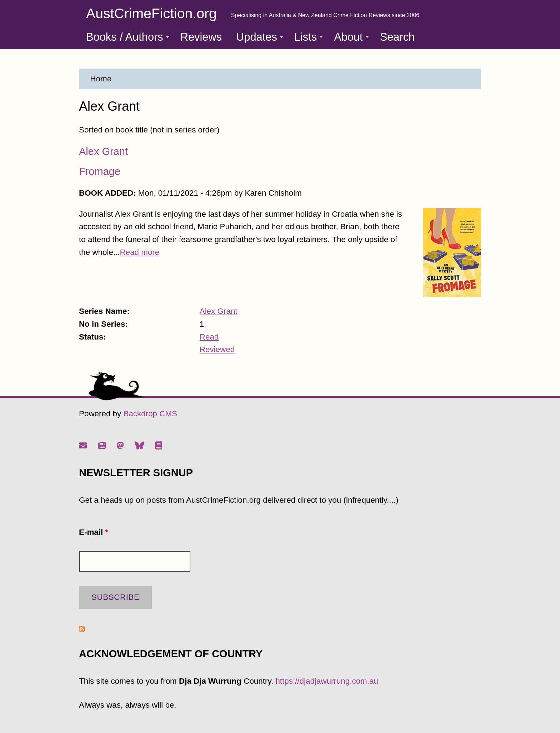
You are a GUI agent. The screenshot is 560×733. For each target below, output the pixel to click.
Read (209, 337)
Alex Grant (103, 151)
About (351, 37)
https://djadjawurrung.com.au (327, 681)
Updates (259, 37)
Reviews (201, 37)
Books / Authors (127, 37)
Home (101, 79)
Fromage (100, 171)
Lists (308, 37)
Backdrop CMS (150, 414)
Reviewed (217, 349)
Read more (140, 252)
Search (397, 37)
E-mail (94, 532)
